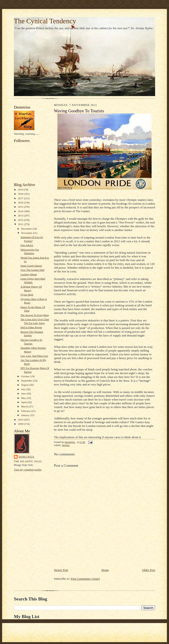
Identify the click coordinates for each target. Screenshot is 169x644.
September (27, 381)
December (27, 229)
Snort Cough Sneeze (31, 266)
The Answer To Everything (35, 315)
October (26, 376)
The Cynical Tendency (45, 21)
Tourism (66, 445)
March (25, 406)
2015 (21, 207)
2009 (21, 424)
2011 (21, 224)
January (26, 415)
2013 (21, 215)
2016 (21, 203)
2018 (21, 194)
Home (105, 570)
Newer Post (61, 570)
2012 (21, 220)
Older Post (149, 570)
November (27, 233)
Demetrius (26, 457)
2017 (21, 198)
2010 (21, 420)
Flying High (27, 295)
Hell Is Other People (31, 327)
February (26, 411)
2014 (21, 211)
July (24, 389)
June (24, 393)
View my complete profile (28, 470)
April (24, 402)
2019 (21, 190)
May (24, 398)
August (25, 385)
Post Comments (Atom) (85, 579)
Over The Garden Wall (32, 270)
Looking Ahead (29, 274)
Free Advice (27, 245)
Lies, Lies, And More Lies (34, 356)
